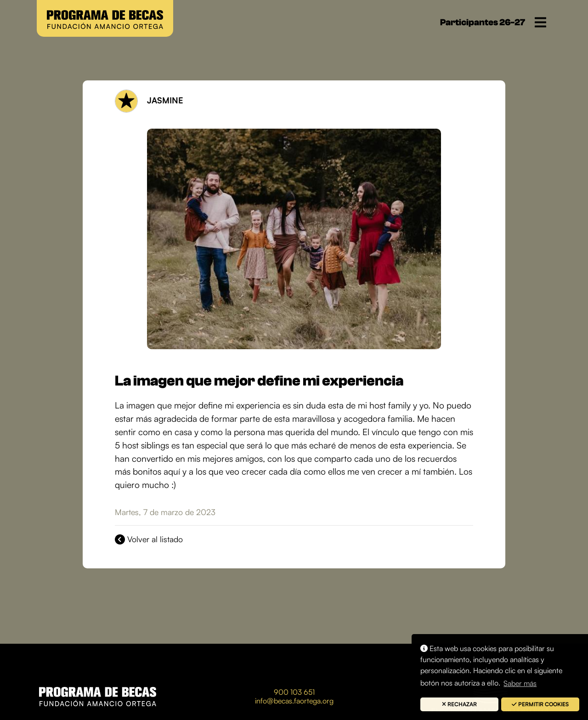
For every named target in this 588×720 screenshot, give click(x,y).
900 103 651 (294, 692)
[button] (459, 704)
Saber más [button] (520, 683)
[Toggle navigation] (540, 22)
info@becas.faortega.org (294, 701)
